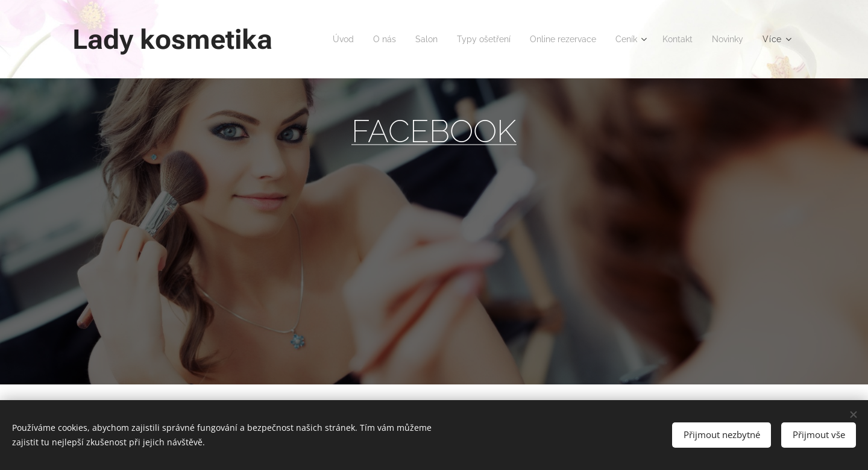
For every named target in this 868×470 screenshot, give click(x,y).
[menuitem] (375, 39)
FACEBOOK (434, 131)
